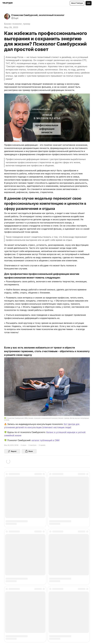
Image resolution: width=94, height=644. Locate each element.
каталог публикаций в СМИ (46, 440)
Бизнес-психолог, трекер (17, 24)
